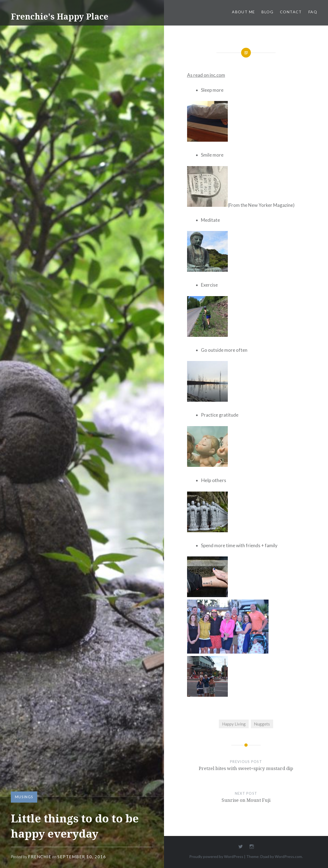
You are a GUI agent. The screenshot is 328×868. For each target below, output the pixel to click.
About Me (243, 12)
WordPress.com (288, 856)
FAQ (313, 12)
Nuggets (262, 724)
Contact (291, 12)
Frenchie (40, 857)
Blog (267, 12)
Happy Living (234, 724)
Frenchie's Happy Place (60, 16)
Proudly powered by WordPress (216, 856)
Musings (24, 797)
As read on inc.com (206, 75)
